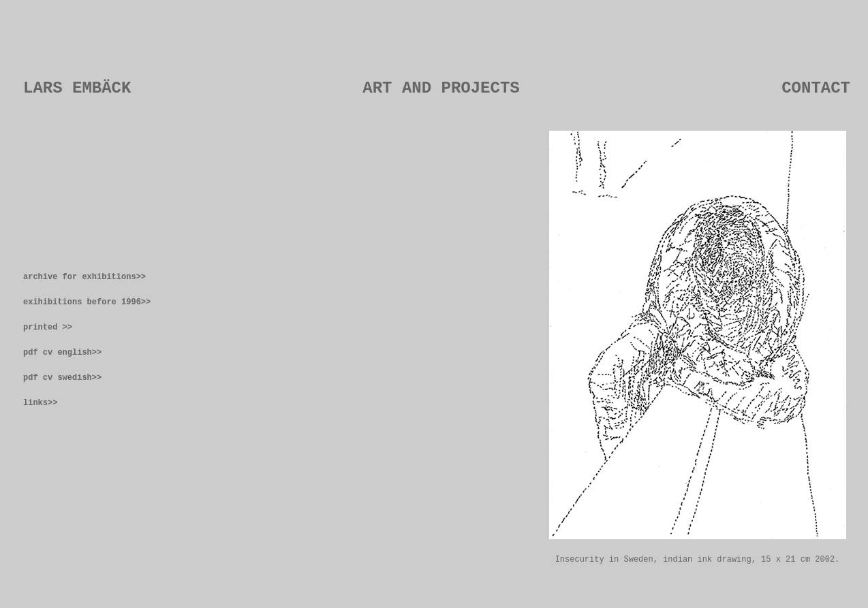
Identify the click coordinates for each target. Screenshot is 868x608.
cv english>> (72, 353)
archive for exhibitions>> (84, 277)
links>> (40, 403)
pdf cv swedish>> (62, 378)
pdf (33, 353)
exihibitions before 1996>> (87, 302)
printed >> (48, 327)
